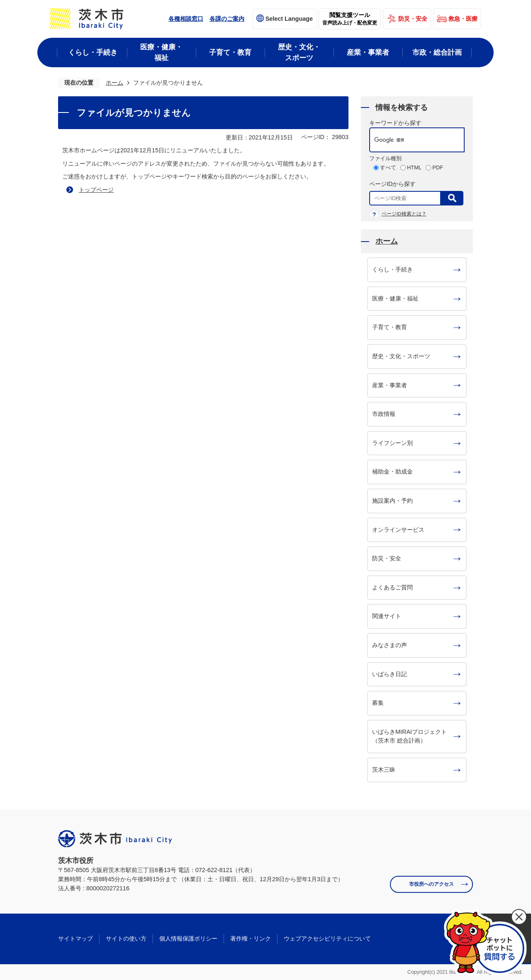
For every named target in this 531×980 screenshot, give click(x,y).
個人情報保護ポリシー (188, 938)
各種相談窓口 (186, 19)
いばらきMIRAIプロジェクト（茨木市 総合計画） (409, 736)
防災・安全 (413, 19)
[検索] (408, 140)
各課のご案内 (227, 19)
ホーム (114, 83)
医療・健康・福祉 (395, 298)
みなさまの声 (390, 645)
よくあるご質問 (392, 587)
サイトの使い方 (126, 938)
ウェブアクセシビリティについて (327, 938)
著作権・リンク (251, 938)
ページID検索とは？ (404, 214)
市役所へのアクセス (431, 884)
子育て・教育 (390, 327)
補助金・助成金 (392, 472)
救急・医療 (463, 19)
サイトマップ (76, 938)
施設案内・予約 (392, 501)
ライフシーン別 (392, 443)
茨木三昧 (384, 770)
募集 (378, 703)
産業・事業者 (390, 385)
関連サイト (387, 616)
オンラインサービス (398, 530)
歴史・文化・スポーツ (401, 356)
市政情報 (384, 414)
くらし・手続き (392, 269)
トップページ (96, 190)
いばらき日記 (390, 674)
